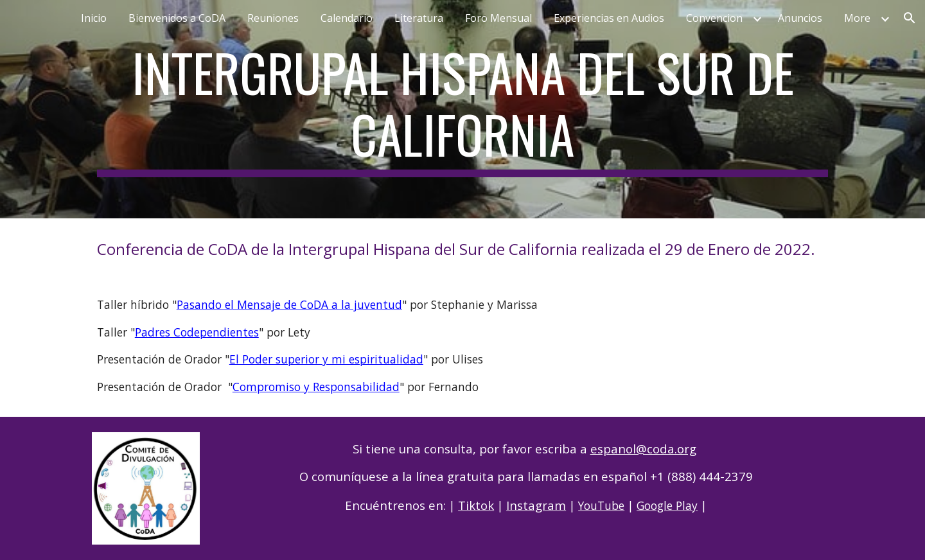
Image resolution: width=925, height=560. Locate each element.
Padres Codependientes (197, 332)
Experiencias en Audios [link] (609, 18)
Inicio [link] (94, 18)
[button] (910, 18)
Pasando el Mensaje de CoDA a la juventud (289, 304)
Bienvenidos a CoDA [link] (177, 18)
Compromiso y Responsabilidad (316, 387)
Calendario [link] (347, 18)
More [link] (857, 18)
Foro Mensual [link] (498, 18)
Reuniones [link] (273, 18)
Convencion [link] (714, 18)
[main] (463, 109)
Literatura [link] (419, 18)
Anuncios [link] (800, 18)
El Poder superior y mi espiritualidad (326, 359)
